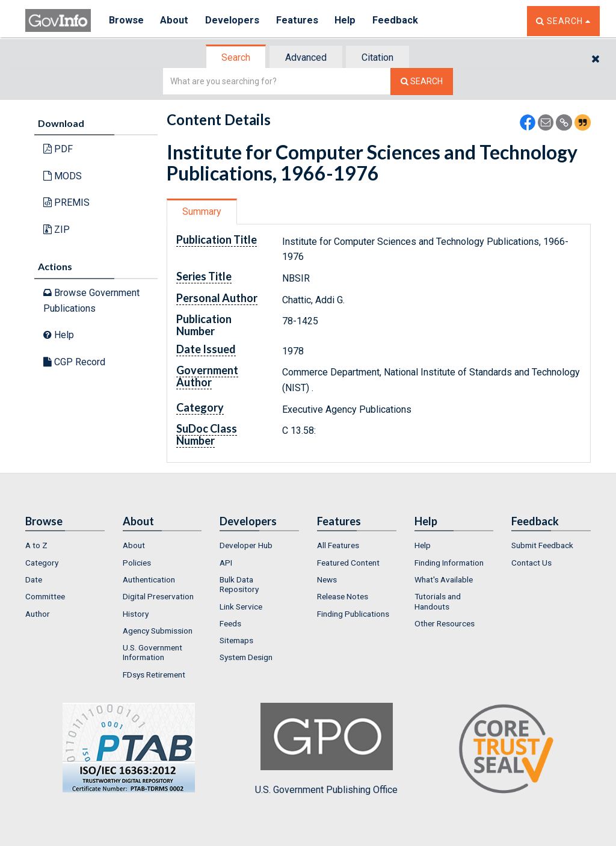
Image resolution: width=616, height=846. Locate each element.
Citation (377, 57)
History (136, 614)
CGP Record (74, 362)
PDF (58, 149)
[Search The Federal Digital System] (422, 82)
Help (348, 21)
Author (38, 614)
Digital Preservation (158, 596)
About (175, 21)
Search (236, 57)
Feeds (230, 623)
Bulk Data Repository (239, 584)
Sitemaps (236, 640)
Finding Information (449, 563)
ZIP (57, 230)
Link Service (241, 607)
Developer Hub (246, 545)
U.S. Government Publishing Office (326, 749)
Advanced (306, 57)
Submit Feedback (542, 545)
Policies (137, 563)
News (327, 579)
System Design (246, 657)
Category (42, 563)
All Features (338, 545)
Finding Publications (353, 614)
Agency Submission (158, 631)
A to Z (36, 545)
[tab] (236, 57)
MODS (63, 176)
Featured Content (348, 563)
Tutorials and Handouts (438, 601)
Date (34, 579)
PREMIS (66, 202)
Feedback (399, 21)
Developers (234, 21)
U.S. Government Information (152, 652)
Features (299, 21)
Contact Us (531, 563)
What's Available (444, 579)
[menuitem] (65, 545)
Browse (126, 21)
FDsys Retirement (154, 675)
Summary (202, 211)
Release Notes (343, 596)
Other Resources (445, 623)
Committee (45, 596)
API (226, 563)
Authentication (149, 579)
